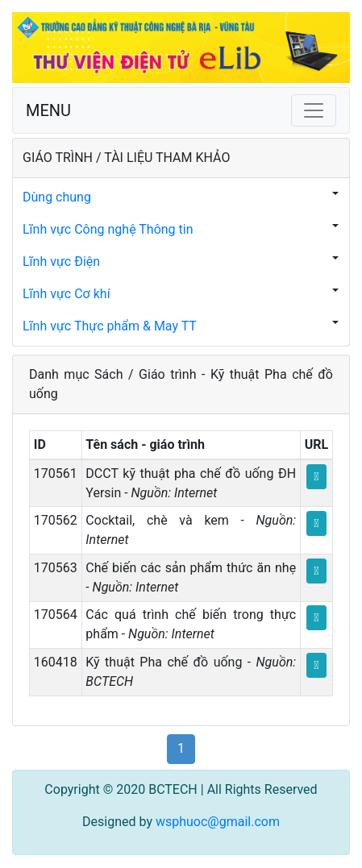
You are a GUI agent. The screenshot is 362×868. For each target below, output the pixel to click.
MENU (48, 110)
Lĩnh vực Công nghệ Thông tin (108, 229)
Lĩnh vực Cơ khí (67, 294)
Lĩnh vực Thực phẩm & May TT (110, 326)
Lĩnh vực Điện (61, 262)
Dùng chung (57, 197)
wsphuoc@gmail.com (218, 822)
